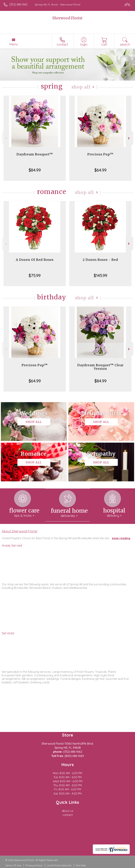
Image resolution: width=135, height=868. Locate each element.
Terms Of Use (13, 865)
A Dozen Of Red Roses (35, 260)
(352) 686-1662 (18, 4)
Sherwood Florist (67, 18)
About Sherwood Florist (20, 531)
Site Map (81, 865)
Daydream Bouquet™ (35, 154)
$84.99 (35, 170)
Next (129, 138)
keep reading (121, 538)
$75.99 (35, 275)
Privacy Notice (34, 865)
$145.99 (100, 275)
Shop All (81, 87)
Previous (6, 138)
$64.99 (100, 170)
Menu (14, 44)
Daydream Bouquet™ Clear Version (100, 367)
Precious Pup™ (100, 154)
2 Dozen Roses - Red (100, 260)
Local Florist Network (59, 865)
